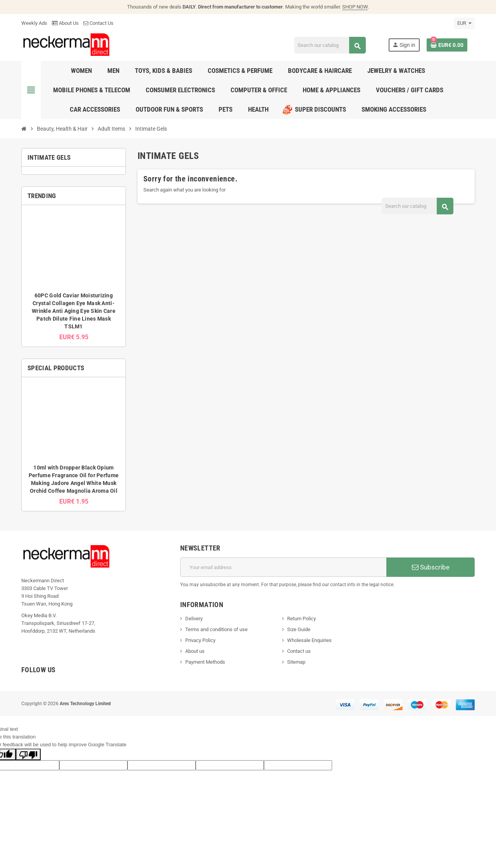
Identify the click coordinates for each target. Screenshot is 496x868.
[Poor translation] (28, 754)
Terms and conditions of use (216, 629)
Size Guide (299, 629)
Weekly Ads (34, 23)
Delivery (194, 619)
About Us (65, 23)
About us (195, 651)
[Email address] (283, 567)
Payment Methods (205, 662)
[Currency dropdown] (464, 23)
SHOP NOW (355, 7)
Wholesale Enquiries (309, 640)
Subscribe (431, 567)
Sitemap (296, 662)
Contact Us (98, 23)
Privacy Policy (200, 640)
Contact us (299, 651)
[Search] (330, 45)
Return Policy (301, 619)
